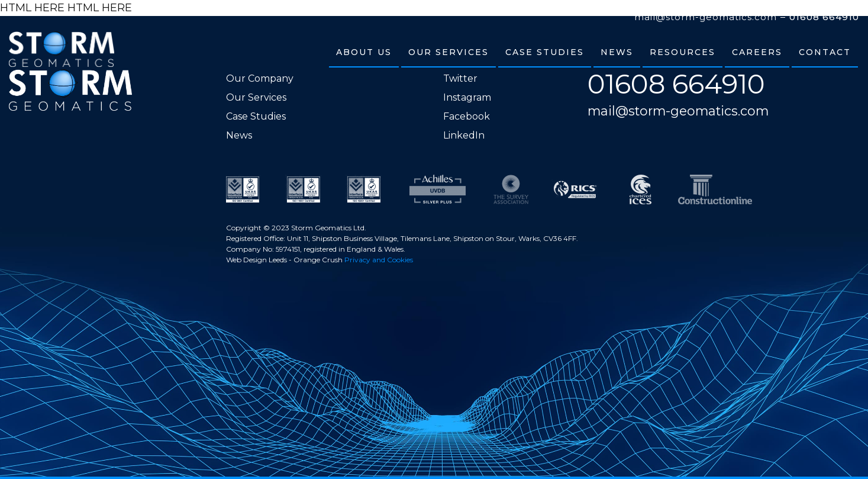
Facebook (467, 116)
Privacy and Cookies (379, 260)
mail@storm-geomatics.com (706, 17)
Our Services (256, 97)
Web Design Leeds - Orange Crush (284, 260)
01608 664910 (824, 17)
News (239, 135)
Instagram (467, 97)
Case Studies (256, 116)
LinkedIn (464, 135)
